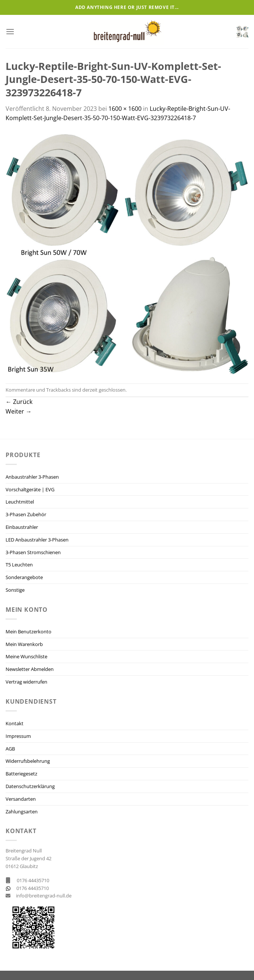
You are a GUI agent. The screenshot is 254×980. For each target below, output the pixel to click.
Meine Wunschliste (26, 656)
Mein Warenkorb (24, 644)
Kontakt (15, 723)
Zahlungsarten (22, 812)
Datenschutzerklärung (30, 786)
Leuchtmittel (20, 502)
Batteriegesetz (21, 774)
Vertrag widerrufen (26, 682)
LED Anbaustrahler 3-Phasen (37, 540)
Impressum (18, 736)
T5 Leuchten (19, 565)
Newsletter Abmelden (30, 669)
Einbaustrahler (22, 527)
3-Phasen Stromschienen (33, 552)
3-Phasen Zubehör (26, 514)
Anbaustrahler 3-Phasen (32, 477)
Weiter (19, 411)
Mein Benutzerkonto (28, 632)
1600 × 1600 (125, 109)
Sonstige (15, 590)
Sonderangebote (24, 577)
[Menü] (10, 31)
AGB (10, 749)
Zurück (19, 402)
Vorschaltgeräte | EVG (30, 489)
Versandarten (21, 799)
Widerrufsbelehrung (28, 761)
